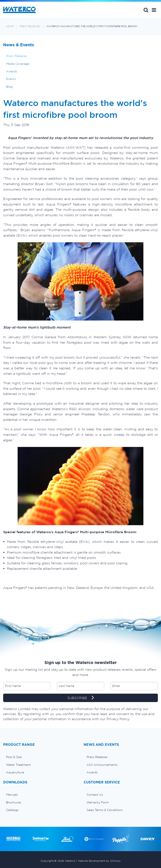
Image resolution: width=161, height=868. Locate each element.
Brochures (14, 802)
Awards (12, 71)
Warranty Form (98, 802)
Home (10, 26)
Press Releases (30, 26)
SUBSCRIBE (81, 698)
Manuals (12, 795)
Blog (9, 87)
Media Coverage (18, 64)
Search (146, 10)
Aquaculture (15, 772)
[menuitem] (40, 757)
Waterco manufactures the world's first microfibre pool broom (92, 26)
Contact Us (95, 795)
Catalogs (12, 810)
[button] (154, 10)
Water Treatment (18, 765)
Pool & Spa (14, 757)
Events (11, 79)
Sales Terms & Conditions (105, 810)
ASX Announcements (102, 765)
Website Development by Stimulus (99, 861)
